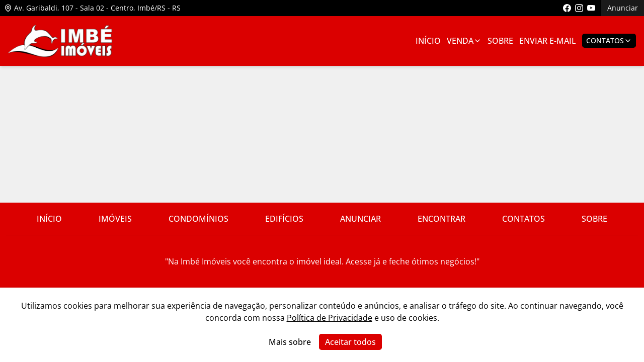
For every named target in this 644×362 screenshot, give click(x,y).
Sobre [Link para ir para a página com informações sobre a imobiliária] (500, 41)
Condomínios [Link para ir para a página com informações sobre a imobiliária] (198, 219)
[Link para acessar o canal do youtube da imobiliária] (591, 8)
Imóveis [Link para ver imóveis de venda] (115, 219)
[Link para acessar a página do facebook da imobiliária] (567, 8)
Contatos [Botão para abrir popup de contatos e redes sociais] (609, 40)
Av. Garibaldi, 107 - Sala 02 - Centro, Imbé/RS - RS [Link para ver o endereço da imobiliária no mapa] (92, 8)
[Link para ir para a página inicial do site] (60, 41)
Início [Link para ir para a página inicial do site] (49, 219)
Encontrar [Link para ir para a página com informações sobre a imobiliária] (441, 219)
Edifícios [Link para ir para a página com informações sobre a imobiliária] (284, 219)
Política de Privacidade (330, 318)
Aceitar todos (350, 342)
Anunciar (623, 8)
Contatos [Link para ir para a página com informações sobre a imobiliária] (524, 219)
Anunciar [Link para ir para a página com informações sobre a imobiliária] (360, 219)
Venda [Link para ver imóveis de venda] (464, 41)
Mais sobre (290, 342)
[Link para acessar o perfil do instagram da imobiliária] (579, 8)
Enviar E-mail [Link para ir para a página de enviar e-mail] (548, 41)
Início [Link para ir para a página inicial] (428, 41)
